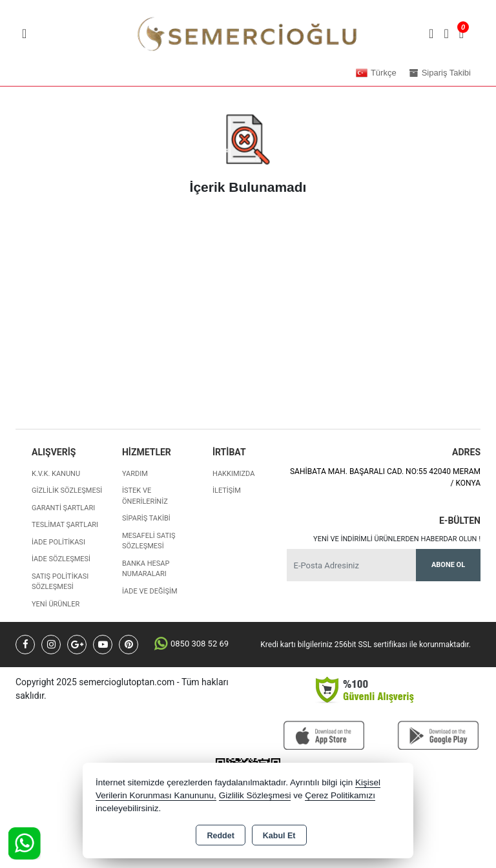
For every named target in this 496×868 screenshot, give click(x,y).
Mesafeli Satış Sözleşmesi (149, 541)
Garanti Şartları (63, 508)
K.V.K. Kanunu (56, 474)
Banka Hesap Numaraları (146, 569)
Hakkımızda (233, 474)
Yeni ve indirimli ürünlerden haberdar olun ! (397, 539)
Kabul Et (279, 836)
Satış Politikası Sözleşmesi (60, 582)
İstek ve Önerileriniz (145, 496)
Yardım (135, 474)
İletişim (227, 491)
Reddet (220, 836)
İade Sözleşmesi (61, 559)
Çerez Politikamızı (340, 795)
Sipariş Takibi (146, 518)
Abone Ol (448, 565)
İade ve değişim (150, 591)
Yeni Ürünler (56, 604)
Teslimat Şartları (65, 525)
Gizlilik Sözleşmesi (67, 491)
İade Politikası (58, 542)
